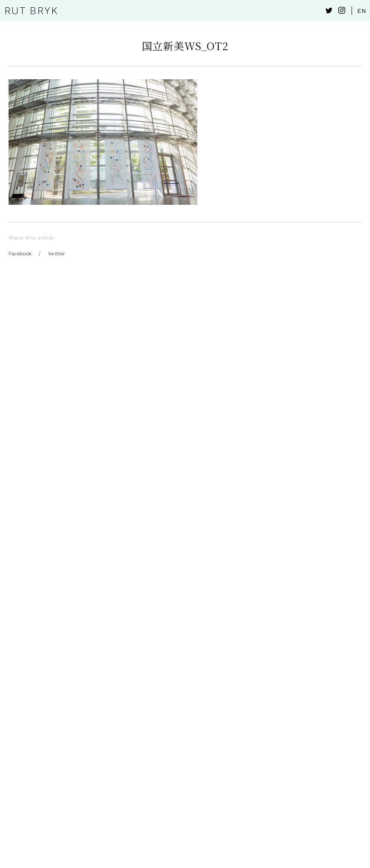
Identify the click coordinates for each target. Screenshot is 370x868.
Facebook (20, 254)
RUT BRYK (31, 11)
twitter (57, 254)
